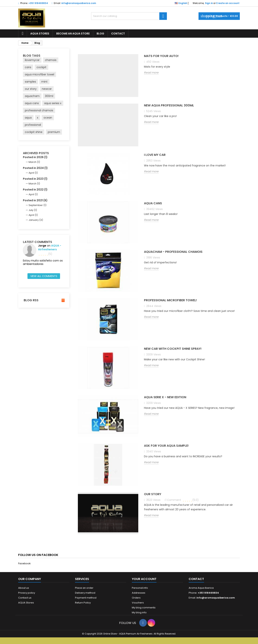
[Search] (129, 16)
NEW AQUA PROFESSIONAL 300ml (169, 106)
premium (54, 132)
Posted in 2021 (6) (35, 200)
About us (24, 588)
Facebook (24, 563)
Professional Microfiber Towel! (170, 300)
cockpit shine (34, 132)
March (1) (34, 162)
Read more (151, 73)
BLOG (100, 34)
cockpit (41, 67)
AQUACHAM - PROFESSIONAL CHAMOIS (173, 252)
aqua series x (53, 103)
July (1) (33, 210)
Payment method (86, 598)
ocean (48, 118)
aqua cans (32, 103)
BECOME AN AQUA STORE (73, 34)
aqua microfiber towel (39, 74)
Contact (196, 579)
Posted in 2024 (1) (35, 168)
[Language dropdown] (183, 3)
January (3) (36, 220)
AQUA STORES (40, 34)
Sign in (209, 3)
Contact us (25, 598)
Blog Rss (44, 300)
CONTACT (118, 34)
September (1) (38, 205)
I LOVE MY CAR (155, 155)
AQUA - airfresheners (50, 247)
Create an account (228, 3)
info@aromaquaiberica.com (79, 3)
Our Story (153, 494)
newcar (47, 89)
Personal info (140, 588)
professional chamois (39, 110)
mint (44, 82)
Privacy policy (27, 593)
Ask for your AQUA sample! (166, 446)
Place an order (84, 588)
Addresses (139, 593)
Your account (144, 579)
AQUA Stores (26, 603)
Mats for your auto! (161, 56)
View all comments (44, 276)
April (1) (33, 173)
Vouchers (138, 603)
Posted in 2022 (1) (35, 190)
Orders (136, 598)
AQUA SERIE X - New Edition (165, 397)
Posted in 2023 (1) (35, 179)
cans (28, 67)
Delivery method (85, 593)
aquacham (32, 96)
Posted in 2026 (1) (35, 157)
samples (30, 82)
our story (31, 89)
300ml (49, 96)
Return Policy (83, 603)
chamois (51, 60)
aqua (28, 118)
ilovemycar (32, 60)
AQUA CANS (153, 203)
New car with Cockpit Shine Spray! (173, 349)
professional (33, 125)
